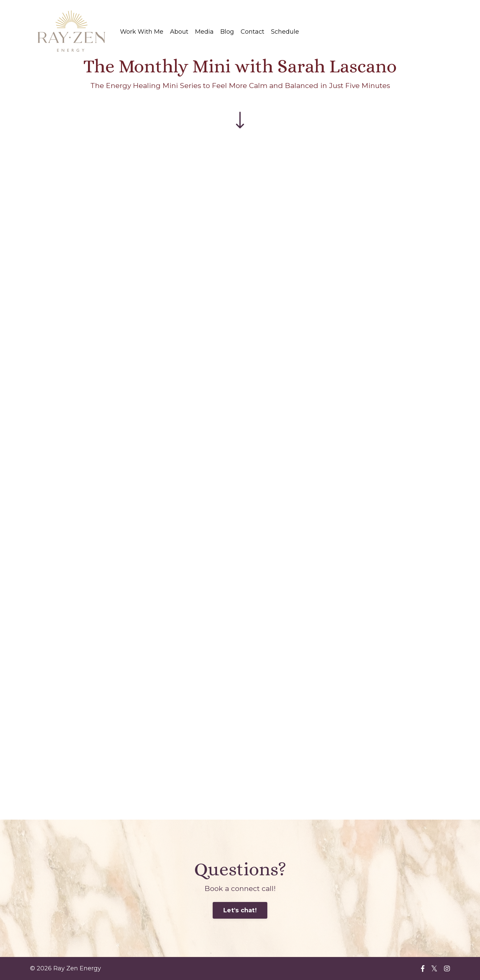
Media (204, 32)
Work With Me (142, 32)
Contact (252, 32)
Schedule (285, 32)
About (179, 32)
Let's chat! (240, 910)
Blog (227, 32)
